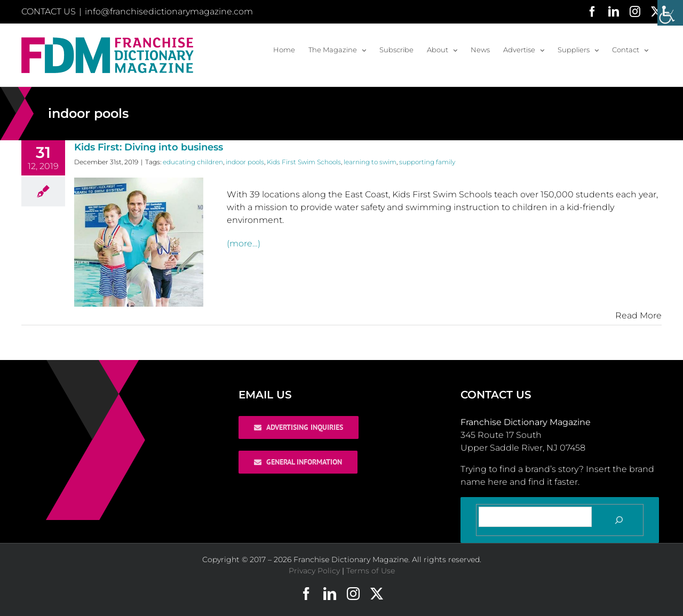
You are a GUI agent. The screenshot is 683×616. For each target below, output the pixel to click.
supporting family (427, 162)
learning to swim (370, 162)
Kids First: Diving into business (149, 147)
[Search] (619, 520)
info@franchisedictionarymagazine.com (169, 11)
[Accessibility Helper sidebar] (670, 13)
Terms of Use (371, 571)
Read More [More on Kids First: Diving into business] (638, 315)
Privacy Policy (314, 571)
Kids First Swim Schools (304, 162)
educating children (193, 162)
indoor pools (245, 162)
